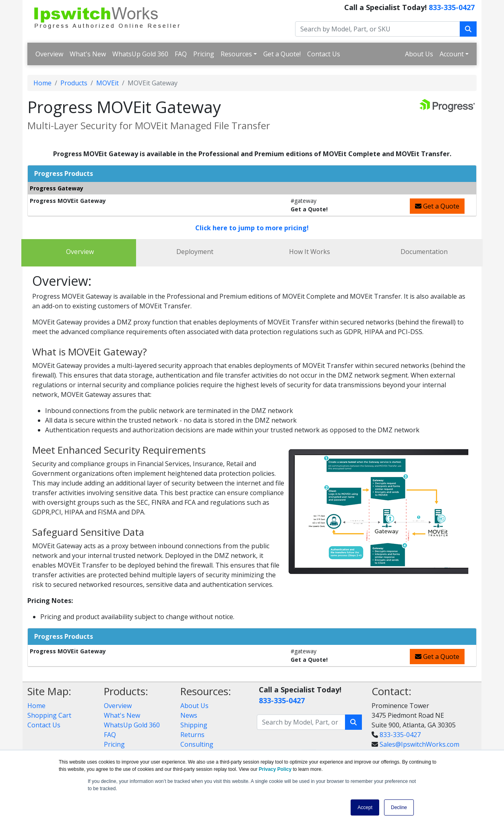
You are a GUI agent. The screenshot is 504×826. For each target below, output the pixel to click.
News (189, 715)
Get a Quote (437, 206)
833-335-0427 (452, 7)
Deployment (195, 252)
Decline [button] (399, 807)
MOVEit (107, 83)
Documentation (424, 252)
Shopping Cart (49, 715)
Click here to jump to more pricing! (252, 228)
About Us (419, 54)
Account (452, 54)
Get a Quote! (282, 54)
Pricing (204, 54)
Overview (49, 54)
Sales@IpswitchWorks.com (419, 744)
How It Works (310, 252)
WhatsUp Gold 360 (140, 54)
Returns (192, 735)
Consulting (197, 744)
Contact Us (324, 54)
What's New (88, 54)
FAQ (181, 54)
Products (74, 83)
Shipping (194, 725)
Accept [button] (365, 807)
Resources (236, 54)
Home (42, 83)
